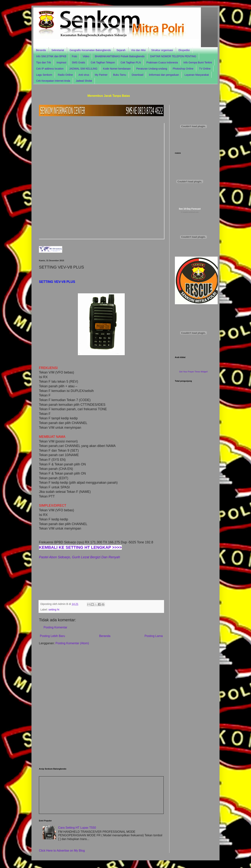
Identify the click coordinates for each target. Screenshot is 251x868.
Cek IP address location (50, 69)
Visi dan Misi (138, 50)
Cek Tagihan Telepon (103, 62)
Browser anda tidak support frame (102, 181)
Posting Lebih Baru (52, 636)
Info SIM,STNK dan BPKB (51, 56)
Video (86, 56)
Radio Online (65, 75)
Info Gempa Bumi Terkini (198, 62)
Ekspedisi (184, 50)
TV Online (205, 69)
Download (137, 75)
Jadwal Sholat (84, 81)
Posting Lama (154, 636)
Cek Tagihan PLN (131, 62)
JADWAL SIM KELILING (83, 69)
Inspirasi (61, 62)
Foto (74, 56)
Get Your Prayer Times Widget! (193, 372)
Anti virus (84, 75)
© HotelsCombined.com (190, 212)
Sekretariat (58, 50)
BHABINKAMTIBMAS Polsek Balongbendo (120, 56)
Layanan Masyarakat (197, 75)
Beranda (41, 50)
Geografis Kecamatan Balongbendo (90, 50)
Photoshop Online (183, 69)
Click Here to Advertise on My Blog (62, 851)
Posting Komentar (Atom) (72, 643)
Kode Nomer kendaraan (117, 69)
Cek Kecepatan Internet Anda (53, 81)
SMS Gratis (79, 62)
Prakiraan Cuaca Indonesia (162, 62)
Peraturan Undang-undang (152, 69)
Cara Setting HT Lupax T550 (77, 828)
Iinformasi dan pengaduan (164, 75)
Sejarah (121, 50)
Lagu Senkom (44, 75)
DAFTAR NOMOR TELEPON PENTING (173, 56)
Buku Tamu (120, 75)
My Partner (101, 75)
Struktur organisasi (162, 50)
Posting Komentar (55, 627)
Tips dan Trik (44, 62)
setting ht (54, 610)
